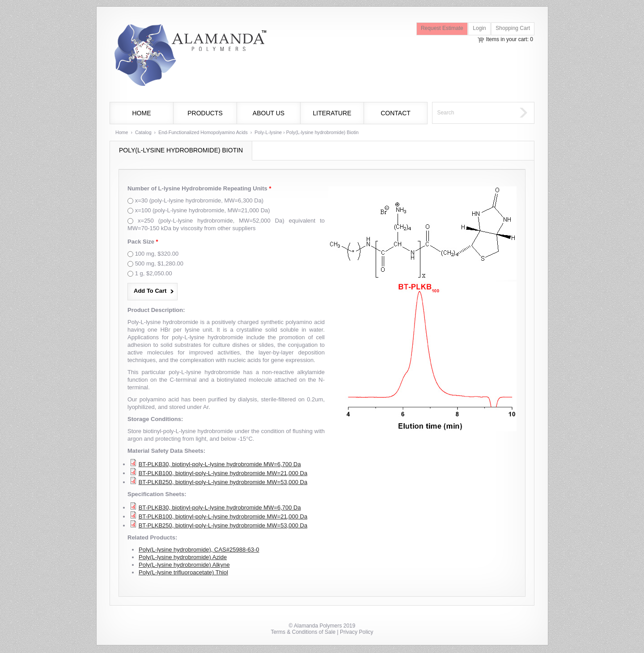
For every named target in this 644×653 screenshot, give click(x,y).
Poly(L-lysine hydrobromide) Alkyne (184, 565)
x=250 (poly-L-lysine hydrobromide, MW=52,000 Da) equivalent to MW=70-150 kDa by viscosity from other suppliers (226, 224)
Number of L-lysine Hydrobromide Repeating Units (199, 188)
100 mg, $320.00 (157, 254)
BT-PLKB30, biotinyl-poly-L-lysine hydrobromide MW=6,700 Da (220, 464)
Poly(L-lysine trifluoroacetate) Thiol (183, 572)
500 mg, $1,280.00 (159, 263)
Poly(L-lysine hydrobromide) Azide (183, 557)
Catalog (143, 132)
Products (205, 113)
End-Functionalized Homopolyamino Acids (203, 132)
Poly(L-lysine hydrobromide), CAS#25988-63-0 (199, 550)
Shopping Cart (513, 28)
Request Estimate (442, 28)
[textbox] (474, 113)
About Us (269, 113)
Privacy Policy (357, 632)
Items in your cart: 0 (510, 39)
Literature (332, 113)
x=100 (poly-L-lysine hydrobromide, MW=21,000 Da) (203, 210)
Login (479, 28)
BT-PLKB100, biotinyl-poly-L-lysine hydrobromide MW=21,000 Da (223, 473)
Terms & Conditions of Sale (303, 632)
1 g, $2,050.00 (154, 273)
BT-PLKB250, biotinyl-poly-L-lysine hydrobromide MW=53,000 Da (223, 482)
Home (142, 113)
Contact (396, 113)
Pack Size (143, 242)
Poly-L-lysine (268, 132)
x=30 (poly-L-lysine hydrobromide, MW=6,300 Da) (199, 200)
